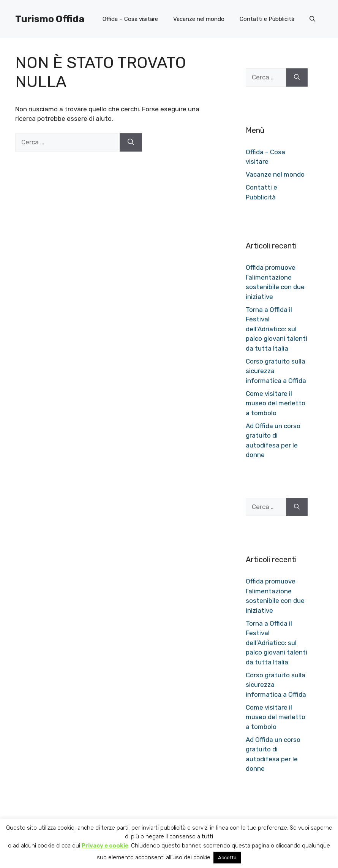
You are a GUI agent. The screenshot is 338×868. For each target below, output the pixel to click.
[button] (312, 19)
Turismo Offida (50, 19)
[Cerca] (131, 142)
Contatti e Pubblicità (267, 19)
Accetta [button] (227, 858)
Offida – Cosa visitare (130, 19)
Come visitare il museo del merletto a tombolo (276, 403)
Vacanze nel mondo (199, 19)
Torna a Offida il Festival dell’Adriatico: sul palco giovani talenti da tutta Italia (276, 329)
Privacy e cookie (105, 846)
